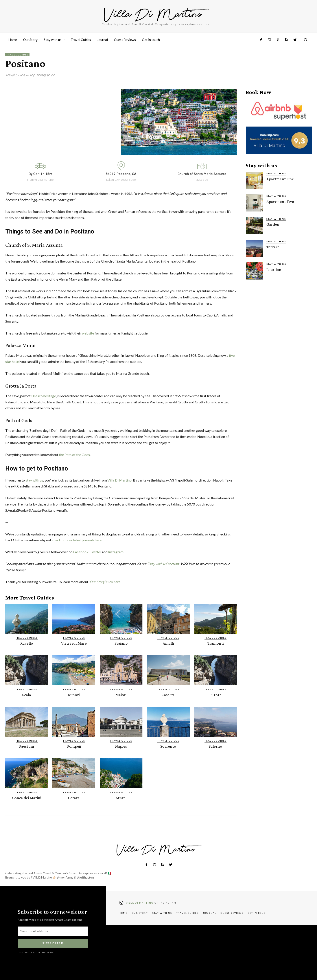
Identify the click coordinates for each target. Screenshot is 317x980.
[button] (306, 40)
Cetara (74, 798)
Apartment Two (280, 201)
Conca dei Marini (27, 798)
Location (274, 269)
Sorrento (168, 746)
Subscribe (53, 943)
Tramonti (215, 643)
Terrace (273, 247)
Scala (27, 695)
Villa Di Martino (120, 480)
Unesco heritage (44, 396)
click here (113, 582)
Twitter (96, 552)
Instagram (116, 552)
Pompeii (74, 746)
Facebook (81, 552)
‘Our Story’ (97, 582)
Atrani (121, 798)
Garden (273, 224)
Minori (74, 695)
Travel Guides (17, 55)
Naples (121, 746)
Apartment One (280, 179)
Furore (215, 695)
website (88, 333)
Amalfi (168, 643)
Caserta (168, 695)
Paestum (27, 746)
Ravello (27, 643)
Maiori (121, 695)
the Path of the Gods (74, 455)
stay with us (34, 480)
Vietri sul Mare (74, 643)
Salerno (215, 746)
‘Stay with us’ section (163, 564)
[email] (53, 931)
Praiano (121, 643)
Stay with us (276, 173)
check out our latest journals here (77, 540)
